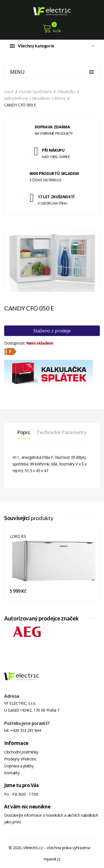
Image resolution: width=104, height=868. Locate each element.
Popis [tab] (23, 432)
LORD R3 (18, 536)
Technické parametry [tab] (62, 432)
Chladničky (66, 92)
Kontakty (12, 773)
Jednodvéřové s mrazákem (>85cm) (35, 98)
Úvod (9, 92)
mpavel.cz (52, 859)
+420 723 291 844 (25, 730)
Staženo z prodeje (52, 331)
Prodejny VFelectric (20, 759)
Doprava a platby (19, 766)
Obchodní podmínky (21, 752)
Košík (52, 29)
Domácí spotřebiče (35, 92)
